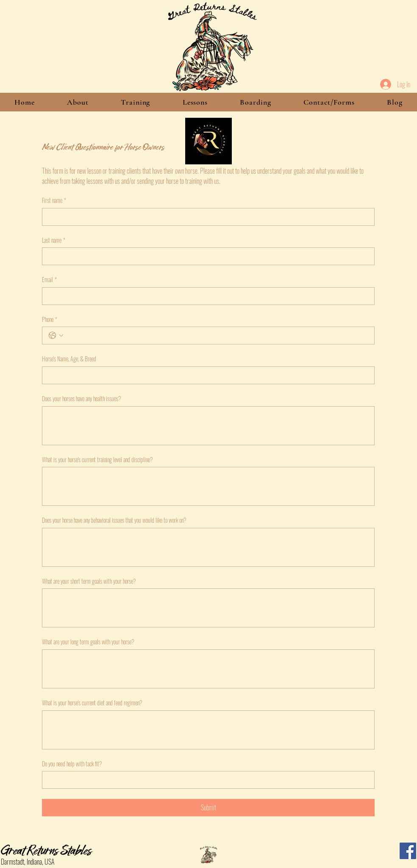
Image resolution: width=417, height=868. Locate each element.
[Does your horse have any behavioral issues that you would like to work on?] (208, 547)
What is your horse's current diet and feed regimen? (92, 703)
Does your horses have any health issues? (82, 399)
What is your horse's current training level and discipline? (97, 460)
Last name (54, 240)
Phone (50, 319)
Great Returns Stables (46, 849)
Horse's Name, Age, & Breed (69, 359)
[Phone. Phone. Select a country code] (56, 336)
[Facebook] (408, 851)
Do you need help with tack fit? (72, 764)
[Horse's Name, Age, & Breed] (206, 375)
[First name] (206, 217)
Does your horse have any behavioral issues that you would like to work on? (114, 520)
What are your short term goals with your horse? (89, 581)
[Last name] (206, 256)
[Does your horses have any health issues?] (208, 426)
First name (54, 200)
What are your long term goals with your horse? (88, 642)
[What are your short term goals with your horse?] (208, 608)
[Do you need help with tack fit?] (206, 780)
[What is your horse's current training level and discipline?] (208, 486)
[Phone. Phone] (217, 336)
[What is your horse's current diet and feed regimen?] (208, 730)
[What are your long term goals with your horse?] (208, 669)
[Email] (206, 296)
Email (49, 280)
